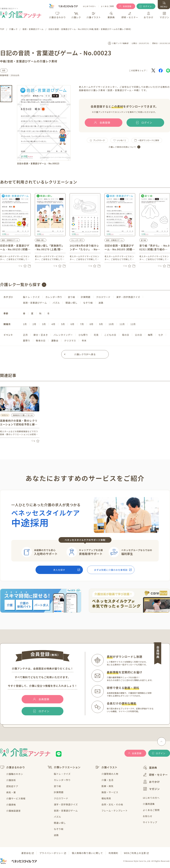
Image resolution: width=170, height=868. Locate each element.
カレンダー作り (62, 780)
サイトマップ (150, 822)
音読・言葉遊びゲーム (66, 811)
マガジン (151, 789)
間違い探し (60, 823)
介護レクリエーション (64, 767)
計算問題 (59, 792)
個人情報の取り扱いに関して (87, 853)
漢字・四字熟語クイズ (66, 804)
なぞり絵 (59, 829)
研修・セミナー (155, 775)
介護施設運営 (13, 811)
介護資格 (11, 805)
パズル (58, 817)
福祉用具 (106, 798)
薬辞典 (150, 768)
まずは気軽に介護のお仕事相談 (111, 570)
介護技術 (11, 780)
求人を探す (59, 570)
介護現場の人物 (110, 774)
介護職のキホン (15, 774)
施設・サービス (110, 792)
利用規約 (113, 853)
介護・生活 (107, 780)
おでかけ (151, 782)
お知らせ (148, 816)
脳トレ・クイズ (62, 774)
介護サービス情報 (16, 798)
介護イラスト (106, 767)
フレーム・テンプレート (115, 811)
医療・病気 (107, 786)
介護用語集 (149, 804)
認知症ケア (12, 786)
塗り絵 (58, 786)
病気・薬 (11, 792)
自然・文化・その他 (112, 804)
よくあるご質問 (107, 6)
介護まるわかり (12, 767)
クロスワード (61, 798)
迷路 (56, 835)
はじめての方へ (89, 6)
